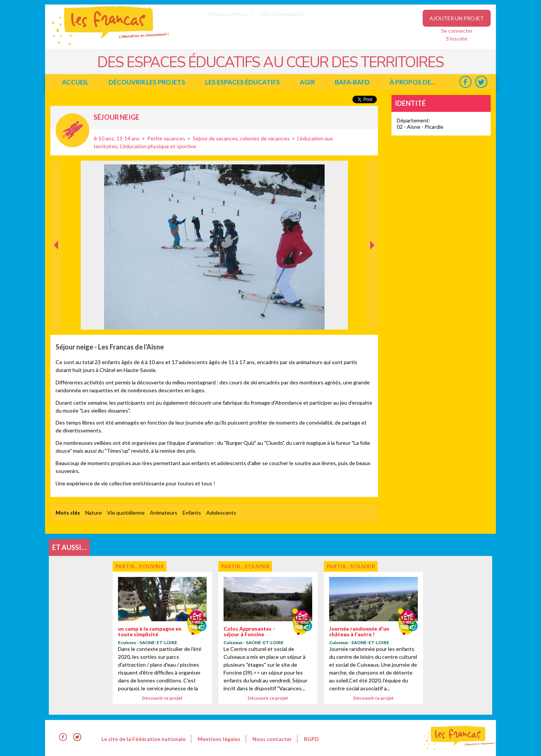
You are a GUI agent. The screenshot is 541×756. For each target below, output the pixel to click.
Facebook (465, 82)
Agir (307, 82)
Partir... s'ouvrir (73, 130)
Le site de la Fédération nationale (144, 739)
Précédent (56, 318)
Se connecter (457, 31)
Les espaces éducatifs (243, 82)
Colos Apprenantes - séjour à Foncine (249, 631)
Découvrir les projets (147, 82)
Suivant (372, 169)
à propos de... (413, 82)
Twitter (481, 82)
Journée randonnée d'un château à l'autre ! (359, 631)
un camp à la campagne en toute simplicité (150, 631)
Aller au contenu (227, 14)
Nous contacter (272, 739)
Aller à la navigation (281, 14)
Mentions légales (219, 739)
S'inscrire (457, 38)
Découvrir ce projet (162, 698)
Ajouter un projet (457, 18)
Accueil (75, 82)
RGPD (311, 739)
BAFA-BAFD (352, 82)
